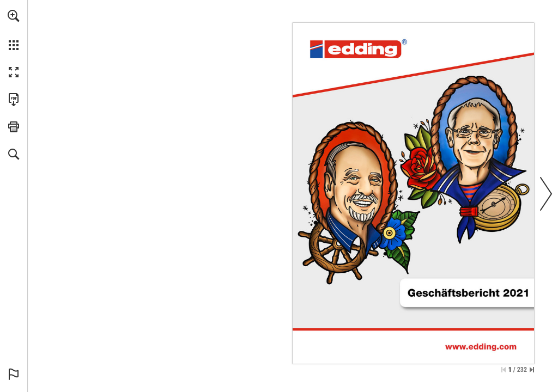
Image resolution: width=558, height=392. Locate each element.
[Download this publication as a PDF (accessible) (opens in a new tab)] (14, 100)
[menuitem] (14, 30)
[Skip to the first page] (504, 370)
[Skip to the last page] (532, 370)
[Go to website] (349, 297)
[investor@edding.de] (351, 304)
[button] (14, 16)
